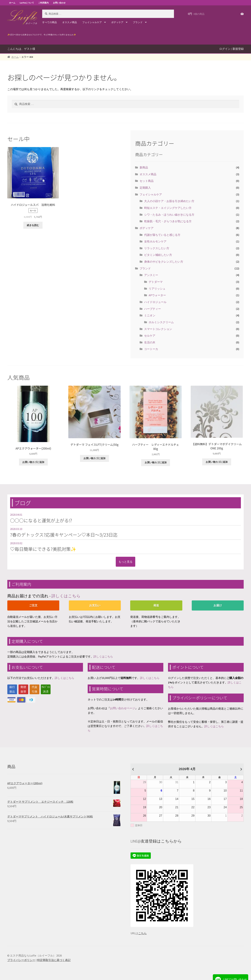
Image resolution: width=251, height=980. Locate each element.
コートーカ (151, 349)
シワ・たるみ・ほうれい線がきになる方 (169, 215)
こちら (142, 933)
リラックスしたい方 (157, 248)
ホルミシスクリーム (161, 322)
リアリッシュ (157, 289)
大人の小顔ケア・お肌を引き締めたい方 (169, 201)
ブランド (138, 22)
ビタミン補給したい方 (158, 255)
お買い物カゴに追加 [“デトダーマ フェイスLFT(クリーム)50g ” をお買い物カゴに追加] (94, 458)
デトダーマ (156, 282)
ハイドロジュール (155, 302)
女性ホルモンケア (155, 241)
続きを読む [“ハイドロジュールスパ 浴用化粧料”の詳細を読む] (33, 225)
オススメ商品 (70, 22)
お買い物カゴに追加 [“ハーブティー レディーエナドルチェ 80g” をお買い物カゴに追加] (156, 462)
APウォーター (157, 295)
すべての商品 (50, 22)
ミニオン (150, 315)
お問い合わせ (59, 3)
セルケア (150, 336)
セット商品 (147, 181)
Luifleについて (27, 3)
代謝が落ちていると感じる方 (162, 235)
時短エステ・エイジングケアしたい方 (168, 208)
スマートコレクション (158, 329)
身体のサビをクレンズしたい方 (164, 262)
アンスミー (151, 275)
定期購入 (145, 188)
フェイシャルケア (92, 22)
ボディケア (117, 22)
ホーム (12, 3)
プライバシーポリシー (21, 960)
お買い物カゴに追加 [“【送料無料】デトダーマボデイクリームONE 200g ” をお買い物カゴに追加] (217, 462)
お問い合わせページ (123, 708)
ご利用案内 (43, 3)
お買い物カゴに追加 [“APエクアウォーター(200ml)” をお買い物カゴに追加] (33, 462)
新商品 (144, 167)
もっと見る (125, 562)
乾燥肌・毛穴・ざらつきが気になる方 (168, 221)
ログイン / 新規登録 (231, 49)
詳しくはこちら (66, 596)
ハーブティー (153, 309)
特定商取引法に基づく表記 (54, 960)
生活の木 (150, 342)
